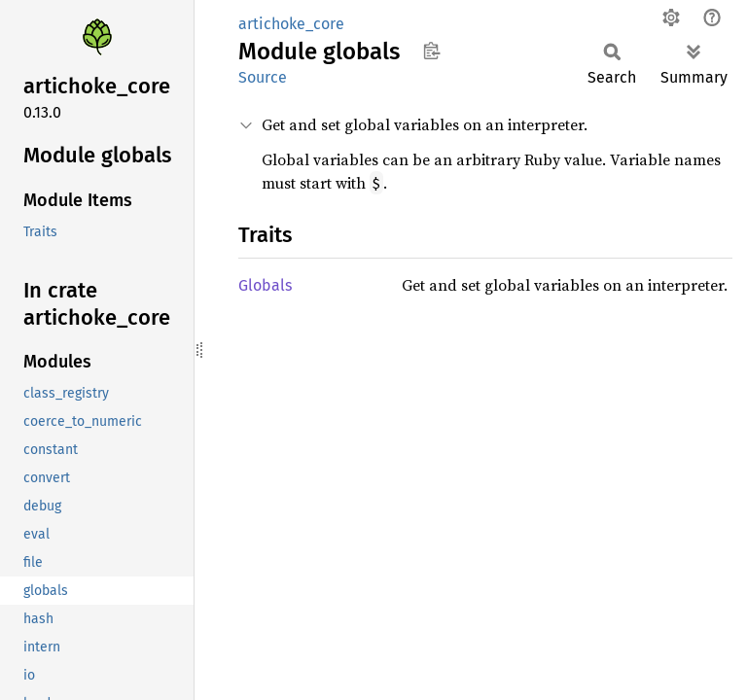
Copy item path (431, 51)
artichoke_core (291, 24)
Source (263, 77)
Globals (265, 285)
